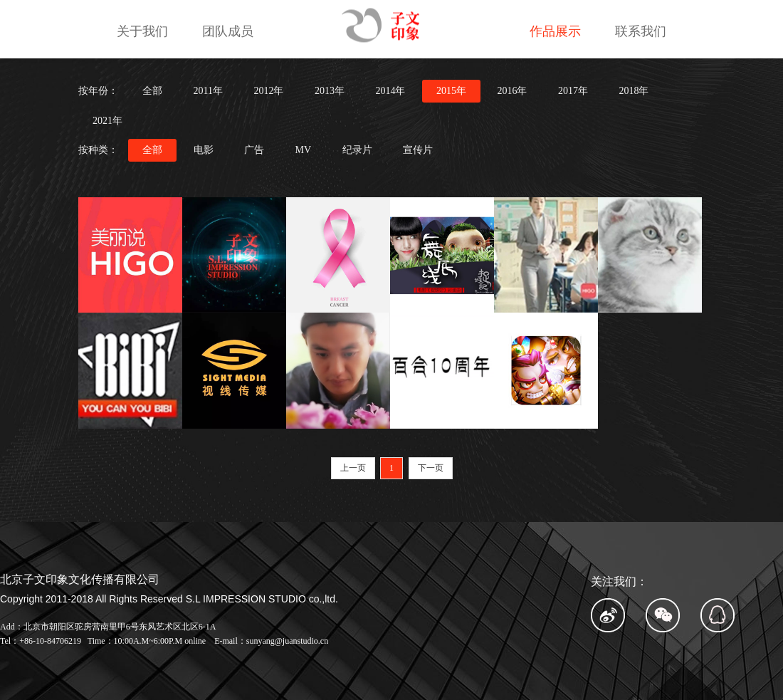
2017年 (573, 91)
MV (304, 150)
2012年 (268, 91)
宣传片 (418, 150)
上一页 (353, 468)
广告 (254, 150)
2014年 (390, 91)
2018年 (634, 91)
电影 (204, 150)
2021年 (107, 121)
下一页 (431, 468)
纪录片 (357, 150)
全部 (152, 91)
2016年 (512, 91)
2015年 (451, 91)
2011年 (208, 91)
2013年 (330, 91)
